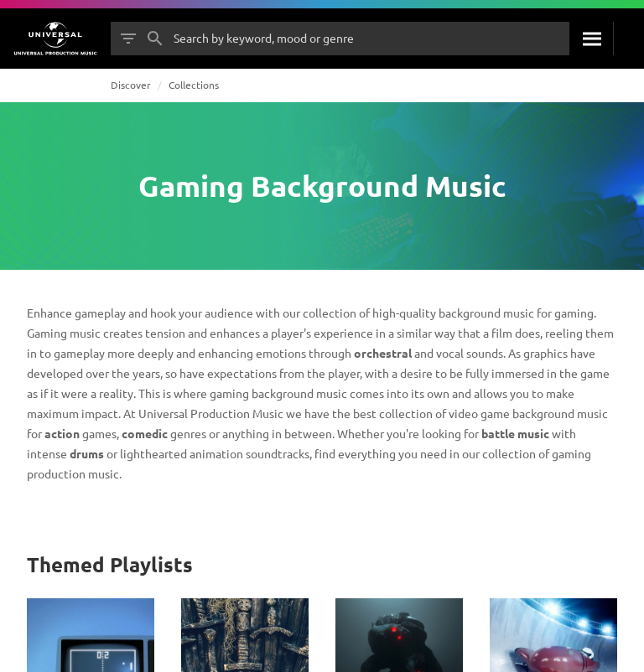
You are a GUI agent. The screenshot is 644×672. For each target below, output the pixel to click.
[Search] (591, 39)
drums (87, 453)
